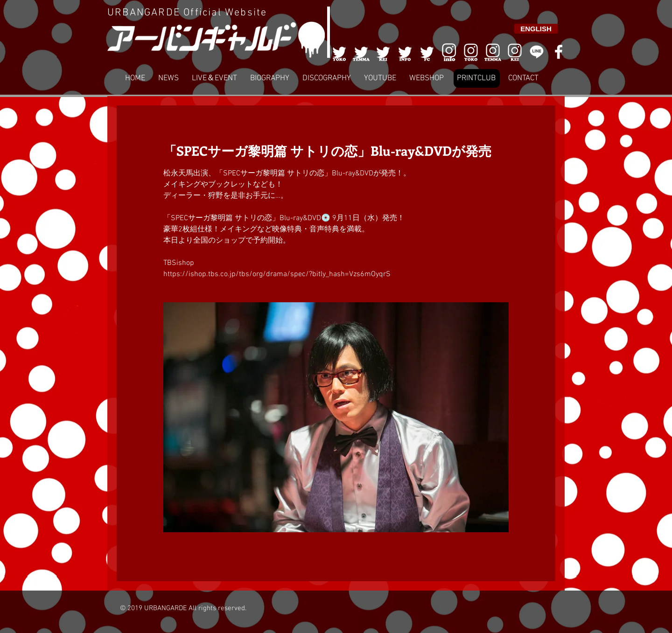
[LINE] (537, 52)
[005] (427, 52)
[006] (449, 52)
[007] (493, 52)
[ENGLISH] (536, 29)
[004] (405, 52)
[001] (339, 52)
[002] (361, 52)
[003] (383, 52)
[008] (515, 52)
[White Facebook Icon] (559, 52)
